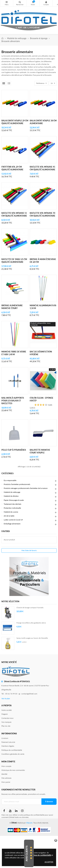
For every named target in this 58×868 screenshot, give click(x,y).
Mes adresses (6, 778)
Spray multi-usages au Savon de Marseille (32, 638)
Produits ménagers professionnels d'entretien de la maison (26, 488)
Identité (4, 774)
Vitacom (29, 823)
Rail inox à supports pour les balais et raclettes (13, 401)
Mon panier (6, 782)
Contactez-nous (7, 718)
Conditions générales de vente (13, 754)
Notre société (6, 710)
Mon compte (46, 2)
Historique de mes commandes (13, 770)
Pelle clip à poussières (14, 450)
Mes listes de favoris (29, 550)
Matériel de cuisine (11, 512)
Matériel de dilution (11, 496)
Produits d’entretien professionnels (17, 484)
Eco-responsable (10, 480)
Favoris (6, 531)
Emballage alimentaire (12, 524)
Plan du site (6, 726)
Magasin (5, 714)
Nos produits (7, 2)
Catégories (8, 473)
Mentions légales (8, 746)
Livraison (5, 738)
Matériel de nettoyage (12, 492)
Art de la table (9, 516)
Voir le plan (6, 698)
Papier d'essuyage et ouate (14, 500)
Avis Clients (27, 853)
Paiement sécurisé (8, 742)
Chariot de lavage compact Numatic (30, 608)
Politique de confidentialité (12, 750)
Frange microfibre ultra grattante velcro (31, 623)
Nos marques (6, 722)
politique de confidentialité (34, 815)
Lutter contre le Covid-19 (13, 520)
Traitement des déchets (12, 504)
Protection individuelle (12, 508)
